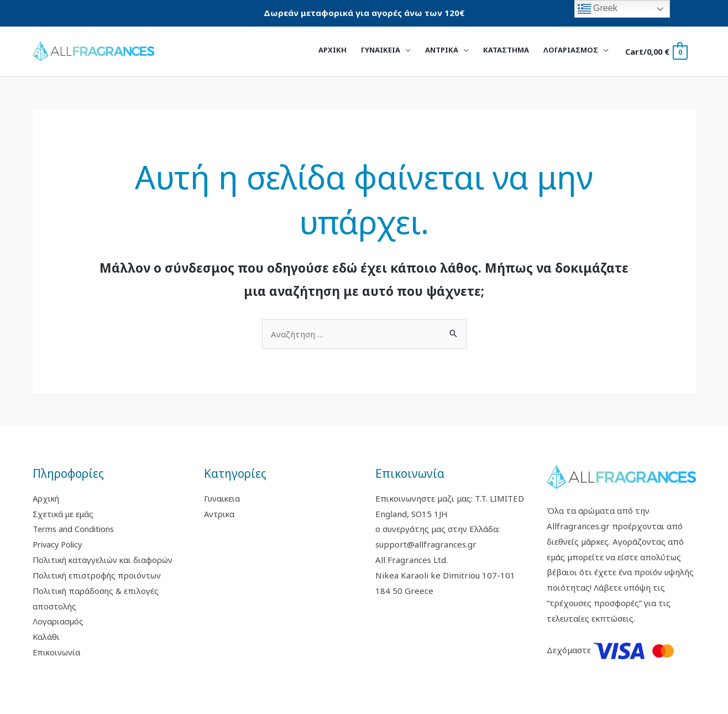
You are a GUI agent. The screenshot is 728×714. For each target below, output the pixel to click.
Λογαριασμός (58, 621)
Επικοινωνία (57, 652)
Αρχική (47, 498)
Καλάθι (46, 637)
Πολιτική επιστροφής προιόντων (99, 575)
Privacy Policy (59, 544)
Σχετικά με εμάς (64, 514)
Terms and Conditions (75, 529)
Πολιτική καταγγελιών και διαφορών (105, 560)
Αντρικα (220, 514)
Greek (598, 9)
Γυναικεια (222, 498)
